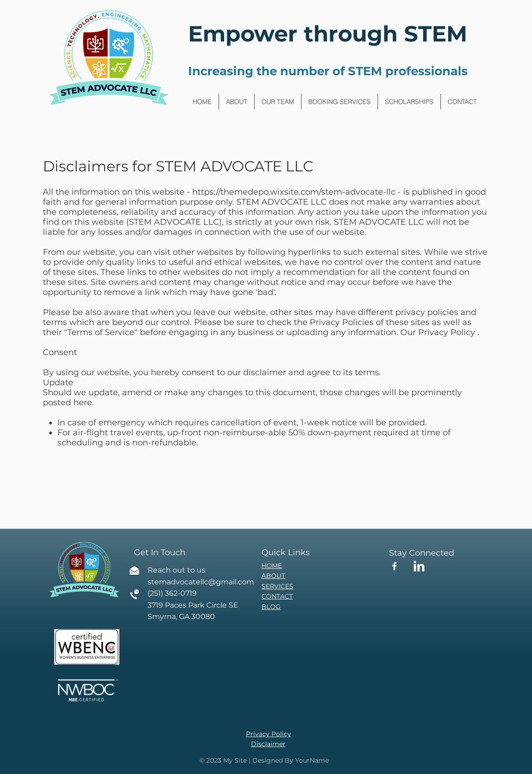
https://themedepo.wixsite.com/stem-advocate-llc (294, 192)
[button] (340, 102)
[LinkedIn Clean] (419, 566)
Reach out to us (176, 570)
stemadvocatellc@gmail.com (201, 582)
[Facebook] (394, 566)
